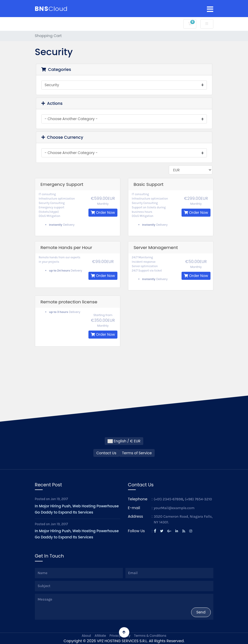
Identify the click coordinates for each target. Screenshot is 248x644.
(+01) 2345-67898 (169, 499)
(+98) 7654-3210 (198, 499)
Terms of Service (137, 453)
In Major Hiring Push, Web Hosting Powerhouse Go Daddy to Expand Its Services (77, 509)
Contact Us (106, 453)
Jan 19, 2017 (59, 499)
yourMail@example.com (174, 508)
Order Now (103, 213)
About (86, 636)
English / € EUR (124, 441)
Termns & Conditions (150, 636)
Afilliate (100, 636)
